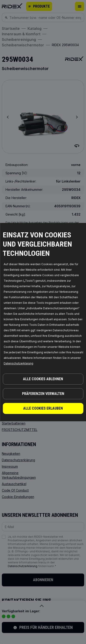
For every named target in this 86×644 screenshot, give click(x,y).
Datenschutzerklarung (18, 363)
